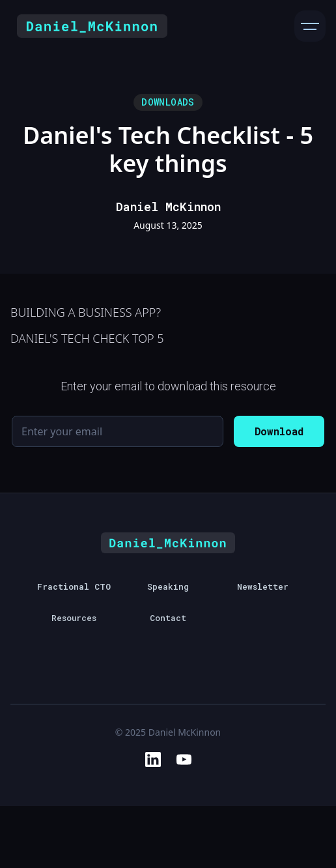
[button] (310, 26)
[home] (89, 26)
